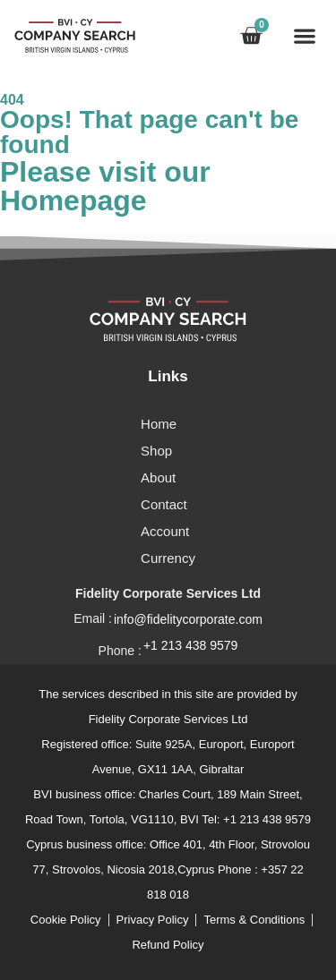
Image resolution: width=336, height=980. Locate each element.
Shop (156, 451)
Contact (164, 504)
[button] (304, 35)
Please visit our (105, 186)
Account (165, 531)
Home (159, 424)
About (158, 477)
